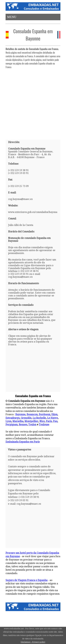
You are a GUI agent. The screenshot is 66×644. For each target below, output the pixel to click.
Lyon (8, 421)
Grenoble (26, 418)
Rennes (23, 425)
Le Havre (53, 418)
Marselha (18, 421)
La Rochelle (39, 418)
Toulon (32, 425)
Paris (49, 421)
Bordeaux (45, 414)
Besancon (32, 414)
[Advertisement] (33, 103)
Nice (42, 421)
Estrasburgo (13, 418)
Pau (55, 421)
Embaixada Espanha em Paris (23, 442)
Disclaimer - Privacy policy (33, 642)
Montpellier (31, 421)
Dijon (54, 414)
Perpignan (12, 425)
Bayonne (20, 414)
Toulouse (44, 425)
